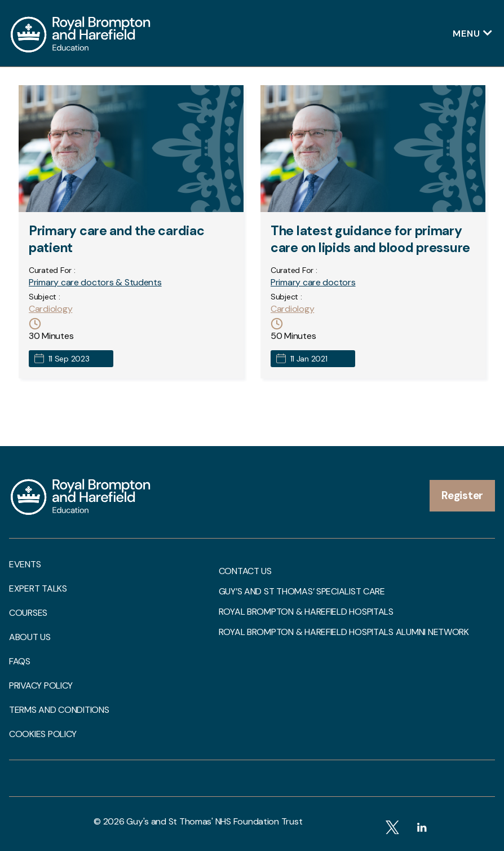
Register (462, 495)
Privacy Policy (41, 686)
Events (25, 565)
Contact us (245, 571)
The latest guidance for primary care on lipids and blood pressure (370, 239)
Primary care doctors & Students (95, 282)
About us (30, 637)
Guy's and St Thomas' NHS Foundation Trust (214, 821)
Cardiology (50, 309)
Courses (28, 613)
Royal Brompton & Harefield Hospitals (306, 612)
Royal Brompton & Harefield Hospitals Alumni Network (344, 632)
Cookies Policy (43, 734)
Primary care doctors (313, 282)
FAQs (20, 662)
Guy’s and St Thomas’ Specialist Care (302, 592)
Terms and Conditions (59, 710)
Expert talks (38, 589)
